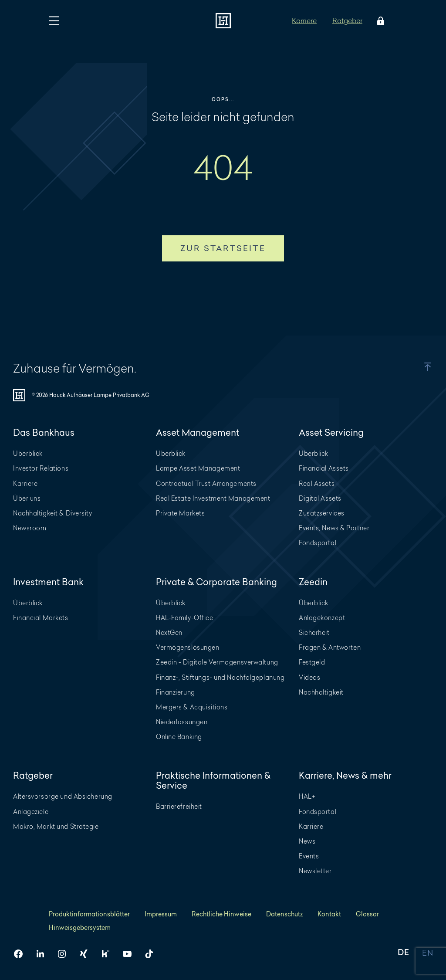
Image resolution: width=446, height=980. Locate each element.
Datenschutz (284, 914)
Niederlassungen (182, 722)
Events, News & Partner (334, 528)
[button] (419, 367)
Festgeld (312, 662)
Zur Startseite (223, 248)
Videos (309, 677)
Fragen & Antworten (330, 647)
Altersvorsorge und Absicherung (63, 796)
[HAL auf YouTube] (131, 954)
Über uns (27, 498)
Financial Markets (41, 618)
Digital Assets (320, 498)
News (307, 841)
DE (403, 953)
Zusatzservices (322, 513)
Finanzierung (176, 692)
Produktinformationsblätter (89, 914)
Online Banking (179, 737)
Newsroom (30, 528)
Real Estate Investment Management (213, 498)
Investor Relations (41, 468)
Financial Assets (324, 468)
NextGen (169, 632)
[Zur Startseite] (223, 21)
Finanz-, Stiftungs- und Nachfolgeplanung (220, 677)
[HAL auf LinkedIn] (44, 954)
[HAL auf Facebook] (22, 954)
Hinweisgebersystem (80, 927)
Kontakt (329, 914)
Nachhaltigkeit (321, 692)
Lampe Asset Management (198, 468)
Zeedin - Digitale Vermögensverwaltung (217, 662)
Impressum (161, 914)
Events (309, 856)
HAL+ (307, 796)
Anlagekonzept (322, 618)
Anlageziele (31, 812)
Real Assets (317, 483)
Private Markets (180, 513)
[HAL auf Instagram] (65, 954)
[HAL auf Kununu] (109, 954)
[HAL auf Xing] (87, 954)
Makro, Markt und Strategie (56, 826)
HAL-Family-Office (185, 618)
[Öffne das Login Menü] (379, 21)
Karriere (304, 20)
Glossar (367, 914)
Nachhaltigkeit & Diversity (53, 513)
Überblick (28, 453)
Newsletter (315, 871)
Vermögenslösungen (188, 647)
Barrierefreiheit (179, 806)
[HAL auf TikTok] (152, 954)
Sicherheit (314, 632)
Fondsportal (318, 543)
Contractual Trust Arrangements (206, 483)
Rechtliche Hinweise (221, 914)
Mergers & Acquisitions (192, 707)
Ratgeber (347, 20)
